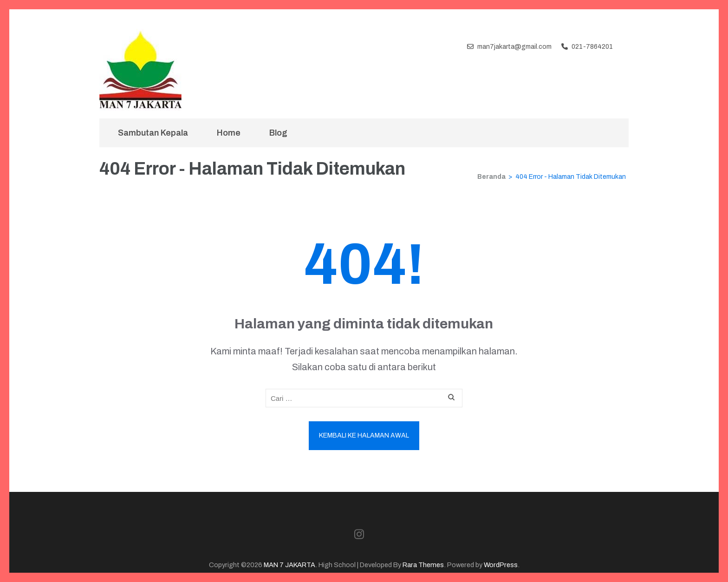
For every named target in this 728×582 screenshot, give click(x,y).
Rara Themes (423, 565)
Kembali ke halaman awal (364, 435)
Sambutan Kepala (153, 133)
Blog (278, 133)
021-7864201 (592, 47)
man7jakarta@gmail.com (514, 47)
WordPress (501, 565)
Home (229, 133)
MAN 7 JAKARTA (289, 565)
